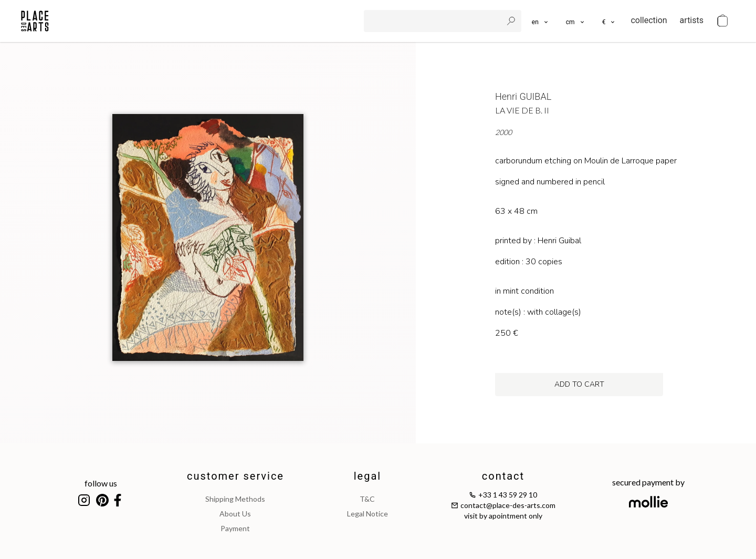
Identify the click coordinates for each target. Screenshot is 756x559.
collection (649, 20)
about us (235, 514)
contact (503, 476)
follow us (101, 483)
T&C (367, 499)
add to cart (579, 384)
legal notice (367, 514)
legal (367, 476)
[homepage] (35, 21)
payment (235, 528)
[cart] (722, 21)
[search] (434, 21)
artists (692, 20)
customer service (235, 476)
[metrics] (576, 21)
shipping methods (235, 499)
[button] (576, 21)
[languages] (540, 21)
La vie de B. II (522, 110)
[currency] (609, 21)
